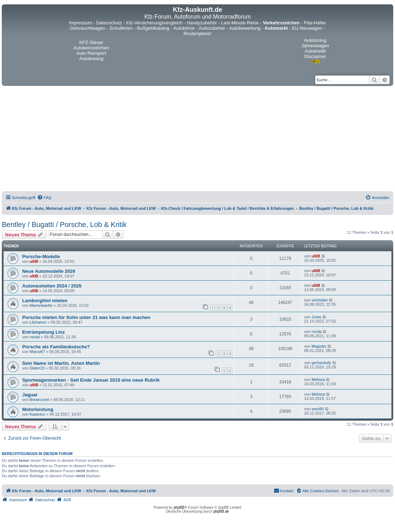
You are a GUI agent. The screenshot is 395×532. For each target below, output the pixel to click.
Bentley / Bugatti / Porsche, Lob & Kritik (64, 224)
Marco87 (37, 352)
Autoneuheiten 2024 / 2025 (52, 286)
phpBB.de (221, 511)
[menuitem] (44, 198)
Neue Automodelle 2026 (49, 271)
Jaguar (30, 395)
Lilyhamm (38, 322)
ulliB (34, 261)
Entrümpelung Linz (43, 332)
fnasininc (37, 414)
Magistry (319, 346)
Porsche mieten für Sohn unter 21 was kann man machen (86, 317)
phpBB (179, 507)
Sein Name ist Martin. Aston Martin (61, 363)
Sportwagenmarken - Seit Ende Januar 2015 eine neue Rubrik (91, 380)
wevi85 (318, 409)
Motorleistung (38, 409)
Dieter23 (37, 368)
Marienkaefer (41, 305)
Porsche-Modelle (41, 257)
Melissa (318, 379)
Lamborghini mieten (45, 301)
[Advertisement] (197, 140)
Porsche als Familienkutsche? (56, 347)
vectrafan (320, 300)
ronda (35, 337)
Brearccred (39, 400)
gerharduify (321, 363)
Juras (316, 317)
